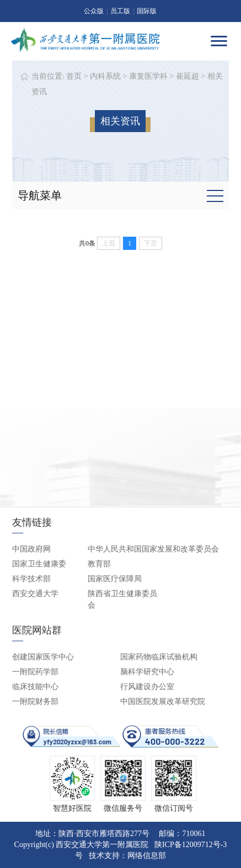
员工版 (120, 11)
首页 (74, 76)
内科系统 (105, 76)
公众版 (94, 11)
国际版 (147, 11)
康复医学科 (148, 76)
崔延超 (188, 76)
